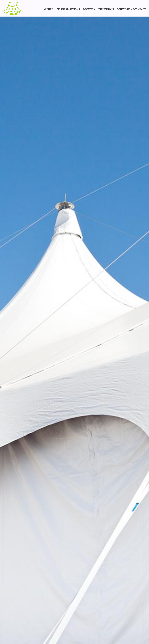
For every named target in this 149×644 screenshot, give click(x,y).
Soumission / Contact (131, 9)
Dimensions (106, 9)
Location (89, 9)
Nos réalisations (68, 9)
